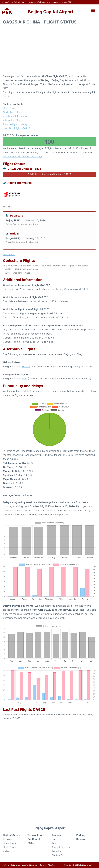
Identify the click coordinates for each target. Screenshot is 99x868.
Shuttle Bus (58, 855)
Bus (54, 839)
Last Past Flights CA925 (17, 128)
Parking (81, 835)
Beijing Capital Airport (51, 12)
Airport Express (61, 847)
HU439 (26, 366)
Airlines (7, 851)
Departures (9, 843)
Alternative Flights (13, 120)
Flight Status (10, 108)
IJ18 (24, 378)
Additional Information (16, 116)
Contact (43, 865)
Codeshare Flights (13, 112)
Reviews (81, 839)
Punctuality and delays (16, 124)
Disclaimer (33, 865)
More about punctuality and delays (23, 156)
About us (52, 865)
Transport (58, 835)
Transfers (57, 851)
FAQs (30, 843)
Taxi (54, 843)
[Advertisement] (49, 51)
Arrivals (7, 839)
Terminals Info (36, 835)
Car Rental (34, 839)
